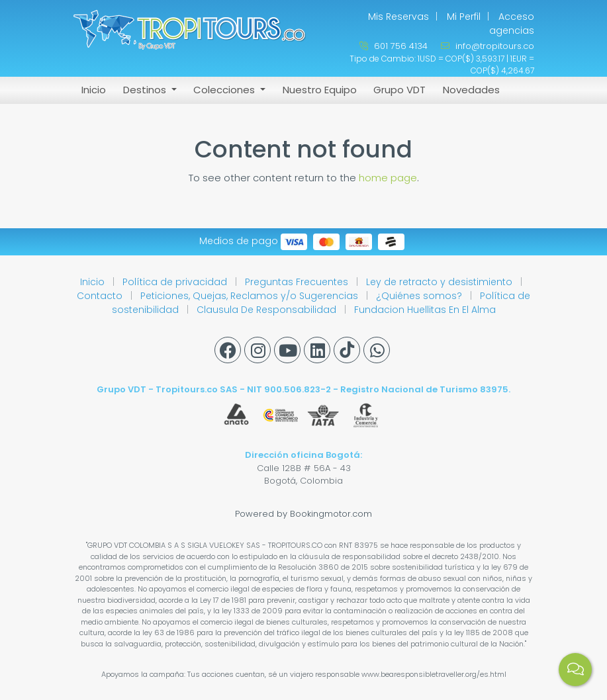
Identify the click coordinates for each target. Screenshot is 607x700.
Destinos (146, 90)
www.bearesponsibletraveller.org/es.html (434, 674)
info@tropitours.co (488, 46)
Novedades (471, 90)
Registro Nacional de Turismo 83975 (424, 389)
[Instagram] (257, 350)
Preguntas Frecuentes (298, 282)
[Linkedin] (317, 350)
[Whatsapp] (377, 350)
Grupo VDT (399, 90)
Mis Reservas (398, 17)
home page (388, 178)
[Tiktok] (347, 350)
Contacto (101, 296)
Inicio (94, 90)
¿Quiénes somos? (420, 296)
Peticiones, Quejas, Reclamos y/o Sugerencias (251, 296)
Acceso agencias (512, 23)
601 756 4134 (394, 46)
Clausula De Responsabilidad (268, 310)
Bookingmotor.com (331, 514)
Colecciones (225, 90)
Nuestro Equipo (320, 90)
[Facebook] (228, 350)
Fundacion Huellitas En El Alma (425, 310)
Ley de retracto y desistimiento (441, 282)
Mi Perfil (464, 17)
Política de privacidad (176, 282)
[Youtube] (287, 350)
